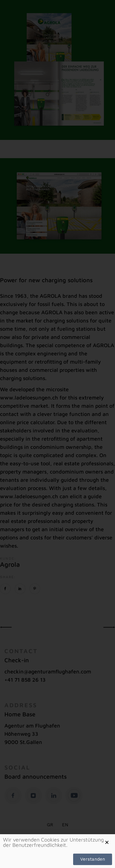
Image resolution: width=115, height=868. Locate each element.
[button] (107, 842)
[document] (57, 434)
